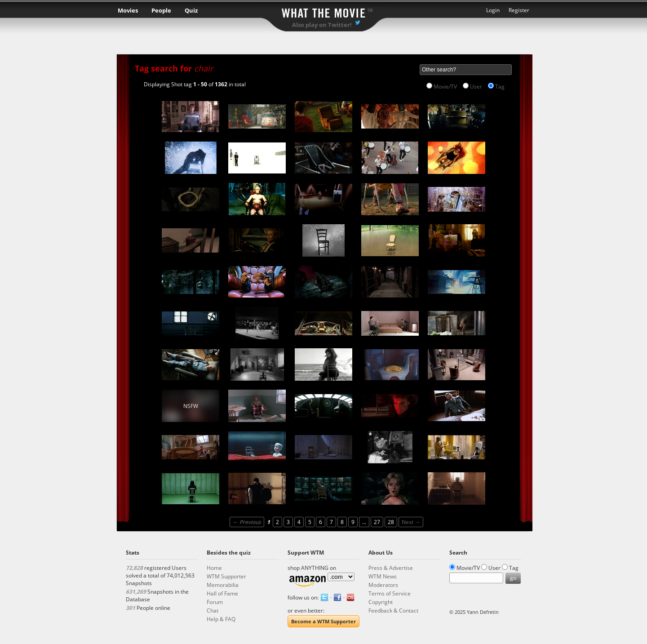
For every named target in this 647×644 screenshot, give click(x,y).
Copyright (381, 602)
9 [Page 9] (353, 522)
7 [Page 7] (331, 522)
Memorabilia (223, 585)
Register (519, 10)
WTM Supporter (226, 576)
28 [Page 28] (391, 522)
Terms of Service (390, 593)
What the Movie (323, 11)
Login (493, 10)
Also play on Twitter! (322, 25)
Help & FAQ (221, 619)
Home (214, 568)
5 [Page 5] (310, 522)
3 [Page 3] (288, 522)
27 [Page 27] (377, 522)
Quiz (191, 10)
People (161, 10)
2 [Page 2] (277, 522)
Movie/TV (445, 87)
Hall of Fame (222, 593)
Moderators (383, 585)
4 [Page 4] (299, 522)
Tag (500, 87)
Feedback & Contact (393, 611)
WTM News (383, 576)
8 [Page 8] (342, 522)
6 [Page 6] (321, 522)
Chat (213, 611)
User (476, 87)
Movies (128, 10)
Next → (411, 522)
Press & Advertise (391, 568)
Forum (215, 602)
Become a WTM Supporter (323, 621)
